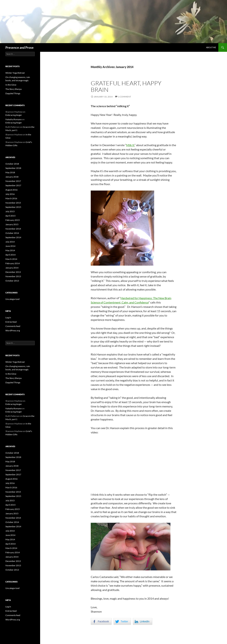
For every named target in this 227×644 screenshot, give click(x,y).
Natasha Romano (14, 119)
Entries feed (11, 322)
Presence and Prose (20, 47)
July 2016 (10, 194)
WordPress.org (13, 330)
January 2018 (12, 177)
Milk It (130, 145)
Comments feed (13, 326)
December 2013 (13, 272)
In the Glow (11, 85)
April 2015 (10, 216)
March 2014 (11, 259)
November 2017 (13, 181)
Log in (8, 317)
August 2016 (11, 190)
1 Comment (125, 97)
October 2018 (12, 164)
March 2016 (11, 198)
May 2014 (10, 250)
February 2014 (13, 263)
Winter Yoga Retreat (15, 73)
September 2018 (13, 168)
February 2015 (13, 220)
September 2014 (13, 237)
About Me (211, 47)
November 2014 (13, 229)
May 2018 (10, 172)
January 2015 (12, 224)
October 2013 (12, 281)
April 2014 (10, 255)
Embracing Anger (14, 115)
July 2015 (10, 211)
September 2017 (13, 185)
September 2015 (13, 207)
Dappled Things (13, 93)
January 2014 (12, 268)
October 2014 (12, 233)
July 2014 (10, 242)
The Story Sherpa (13, 89)
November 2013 (13, 276)
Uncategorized (12, 299)
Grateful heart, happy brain (126, 86)
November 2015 (13, 203)
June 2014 (10, 246)
